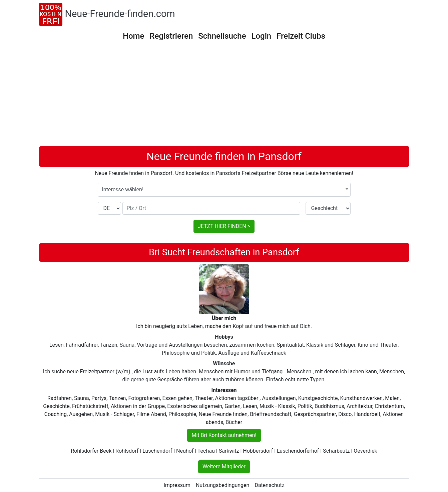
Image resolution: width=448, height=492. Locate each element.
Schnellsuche (222, 36)
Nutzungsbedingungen (222, 485)
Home (133, 36)
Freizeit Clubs (301, 36)
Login (262, 36)
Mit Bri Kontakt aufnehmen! (224, 435)
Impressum (177, 485)
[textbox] (224, 190)
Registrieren (171, 36)
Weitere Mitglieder (224, 466)
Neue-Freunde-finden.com (120, 14)
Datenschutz (269, 485)
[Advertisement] (224, 96)
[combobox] (224, 190)
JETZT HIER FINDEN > (224, 226)
